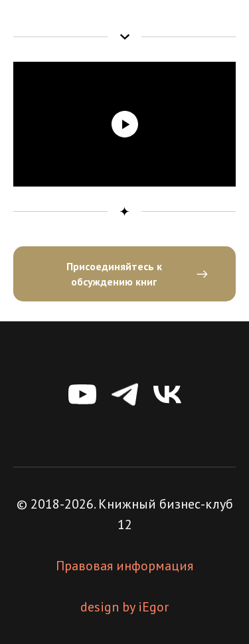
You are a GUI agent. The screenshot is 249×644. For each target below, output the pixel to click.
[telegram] (125, 394)
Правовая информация (124, 566)
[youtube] (82, 394)
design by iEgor (124, 607)
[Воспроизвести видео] (125, 124)
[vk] (167, 394)
